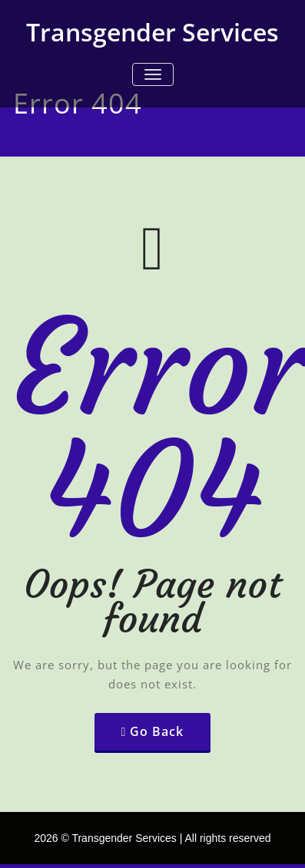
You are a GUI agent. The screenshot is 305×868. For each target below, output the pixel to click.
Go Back (157, 731)
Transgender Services (152, 32)
